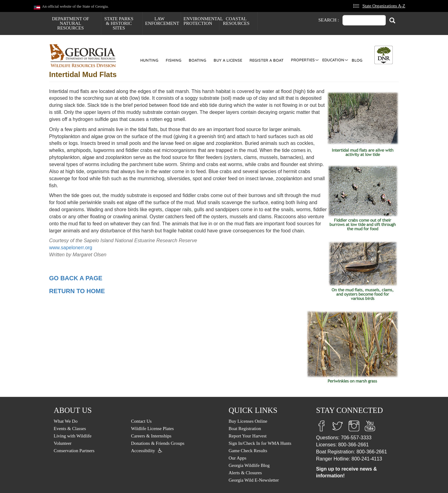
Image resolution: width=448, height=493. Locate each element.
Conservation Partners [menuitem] (74, 451)
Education (333, 60)
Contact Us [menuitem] (141, 421)
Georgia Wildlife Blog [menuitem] (249, 465)
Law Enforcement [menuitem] (162, 21)
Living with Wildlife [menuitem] (73, 436)
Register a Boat (266, 60)
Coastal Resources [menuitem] (236, 21)
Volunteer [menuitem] (63, 443)
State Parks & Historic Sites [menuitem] (119, 23)
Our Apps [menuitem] (238, 458)
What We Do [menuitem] (66, 421)
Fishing (174, 60)
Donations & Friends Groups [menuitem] (158, 443)
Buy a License (228, 60)
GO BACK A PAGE (76, 278)
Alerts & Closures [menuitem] (245, 473)
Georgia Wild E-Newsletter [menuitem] (254, 480)
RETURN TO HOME (77, 291)
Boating (197, 60)
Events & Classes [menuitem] (70, 429)
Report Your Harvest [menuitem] (248, 436)
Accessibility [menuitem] (143, 451)
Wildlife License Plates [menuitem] (152, 429)
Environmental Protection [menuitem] (201, 21)
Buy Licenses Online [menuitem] (248, 421)
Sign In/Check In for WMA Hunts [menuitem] (260, 443)
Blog (357, 60)
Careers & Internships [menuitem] (151, 436)
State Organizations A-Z (384, 6)
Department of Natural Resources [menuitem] (70, 23)
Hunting (149, 60)
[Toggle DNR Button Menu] (384, 55)
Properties (303, 60)
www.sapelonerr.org (71, 248)
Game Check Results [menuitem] (248, 451)
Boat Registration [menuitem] (245, 429)
